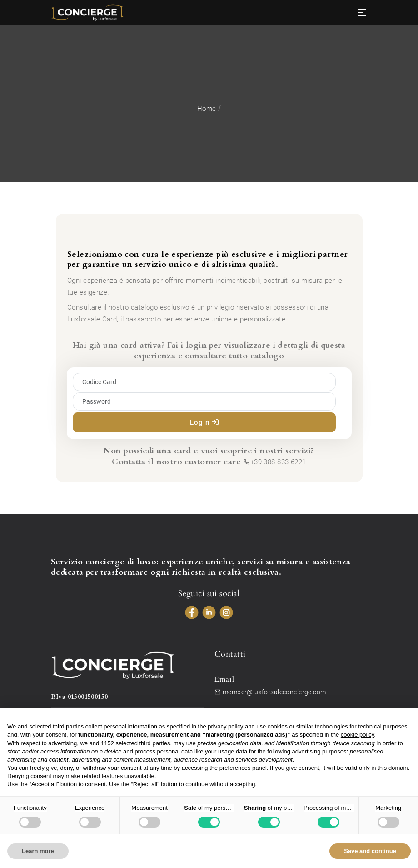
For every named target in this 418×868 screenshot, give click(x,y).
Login (204, 422)
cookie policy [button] (357, 735)
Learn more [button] (38, 851)
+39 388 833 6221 (274, 462)
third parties (155, 743)
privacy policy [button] (225, 726)
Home (207, 109)
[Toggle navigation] (362, 13)
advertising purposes (319, 751)
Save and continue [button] (370, 851)
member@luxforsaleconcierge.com (270, 692)
